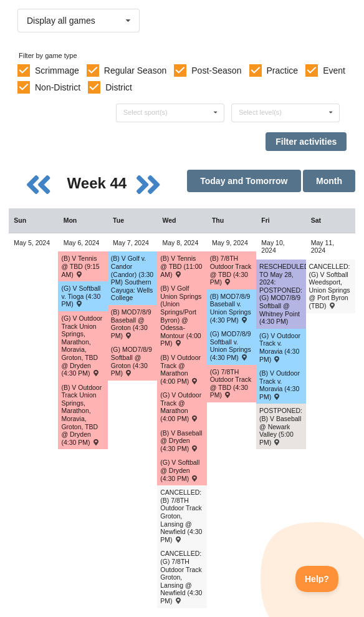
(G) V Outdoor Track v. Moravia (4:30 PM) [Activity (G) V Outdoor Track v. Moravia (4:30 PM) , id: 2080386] (280, 347)
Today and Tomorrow (244, 181)
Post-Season (216, 70)
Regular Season (135, 70)
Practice (283, 70)
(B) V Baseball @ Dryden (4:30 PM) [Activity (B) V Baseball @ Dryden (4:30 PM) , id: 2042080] (181, 441)
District (119, 87)
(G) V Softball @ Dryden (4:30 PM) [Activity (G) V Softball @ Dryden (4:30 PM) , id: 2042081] (180, 470)
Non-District (58, 87)
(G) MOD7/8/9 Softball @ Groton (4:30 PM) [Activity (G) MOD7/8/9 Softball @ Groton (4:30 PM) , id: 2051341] (132, 361)
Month (329, 181)
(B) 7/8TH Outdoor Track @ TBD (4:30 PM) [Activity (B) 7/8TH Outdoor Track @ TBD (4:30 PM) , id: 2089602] (231, 270)
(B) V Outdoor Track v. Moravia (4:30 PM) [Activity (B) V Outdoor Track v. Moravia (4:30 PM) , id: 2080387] (280, 385)
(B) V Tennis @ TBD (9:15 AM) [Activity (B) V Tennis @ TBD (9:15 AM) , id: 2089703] (80, 266)
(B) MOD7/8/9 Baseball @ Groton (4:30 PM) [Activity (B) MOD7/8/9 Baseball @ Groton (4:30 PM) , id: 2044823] (131, 324)
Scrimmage (57, 70)
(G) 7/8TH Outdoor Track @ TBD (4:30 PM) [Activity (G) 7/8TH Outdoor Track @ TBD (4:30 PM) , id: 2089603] (231, 384)
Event (334, 70)
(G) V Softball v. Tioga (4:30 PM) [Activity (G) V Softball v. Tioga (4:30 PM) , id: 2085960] (81, 296)
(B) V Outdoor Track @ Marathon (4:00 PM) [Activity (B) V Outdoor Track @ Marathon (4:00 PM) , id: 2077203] (180, 369)
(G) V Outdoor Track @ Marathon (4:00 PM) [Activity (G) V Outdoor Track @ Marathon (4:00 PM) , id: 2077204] (181, 407)
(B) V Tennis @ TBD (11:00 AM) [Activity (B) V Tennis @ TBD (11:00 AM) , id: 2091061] (181, 266)
